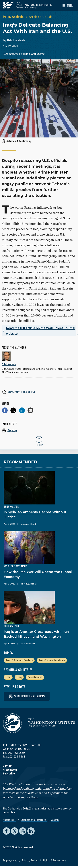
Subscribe (9, 774)
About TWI (9, 820)
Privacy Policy (30, 861)
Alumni (55, 820)
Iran (8, 677)
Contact (8, 766)
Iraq (19, 677)
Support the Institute (34, 820)
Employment (10, 861)
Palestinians (35, 677)
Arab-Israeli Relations (52, 660)
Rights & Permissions (54, 861)
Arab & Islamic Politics (19, 660)
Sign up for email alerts (27, 696)
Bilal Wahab (16, 40)
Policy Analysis (14, 17)
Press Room (10, 770)
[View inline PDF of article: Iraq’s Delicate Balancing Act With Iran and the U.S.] (39, 392)
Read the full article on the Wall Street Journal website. (41, 331)
